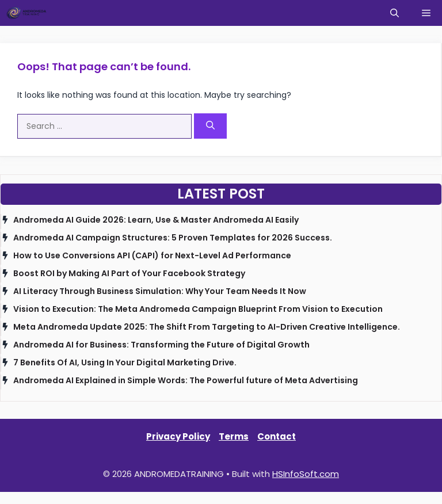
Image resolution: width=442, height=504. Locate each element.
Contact (277, 436)
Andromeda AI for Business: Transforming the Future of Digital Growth (161, 345)
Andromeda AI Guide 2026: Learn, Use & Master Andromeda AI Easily (156, 220)
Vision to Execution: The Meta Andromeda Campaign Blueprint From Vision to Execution (198, 309)
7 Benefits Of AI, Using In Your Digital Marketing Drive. (125, 362)
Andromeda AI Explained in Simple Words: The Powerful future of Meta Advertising (186, 380)
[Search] (210, 126)
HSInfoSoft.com (306, 474)
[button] (395, 13)
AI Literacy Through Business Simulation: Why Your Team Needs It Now (160, 291)
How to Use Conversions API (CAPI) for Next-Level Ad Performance (152, 255)
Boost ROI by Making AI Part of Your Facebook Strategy (129, 273)
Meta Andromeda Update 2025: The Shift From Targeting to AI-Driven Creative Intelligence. (207, 327)
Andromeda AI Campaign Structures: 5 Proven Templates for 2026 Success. (173, 238)
